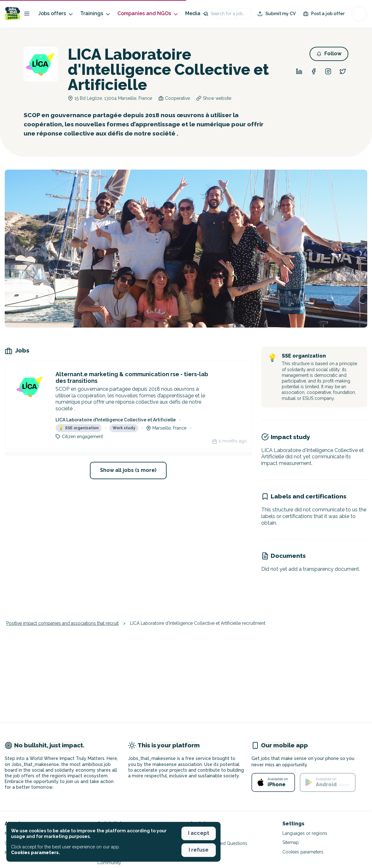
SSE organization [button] (79, 428)
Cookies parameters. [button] (35, 853)
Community (109, 863)
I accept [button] (199, 833)
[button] (329, 54)
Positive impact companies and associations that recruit (62, 623)
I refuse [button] (199, 850)
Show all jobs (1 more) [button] (128, 470)
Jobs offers (56, 14)
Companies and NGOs (148, 14)
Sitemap (291, 842)
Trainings (96, 14)
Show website (217, 98)
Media (197, 14)
